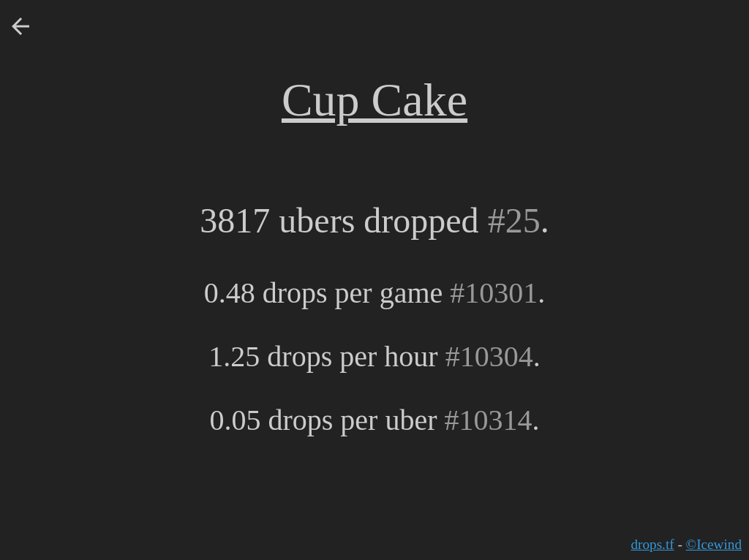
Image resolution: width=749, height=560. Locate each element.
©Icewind (714, 544)
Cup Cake (374, 100)
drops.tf (652, 544)
